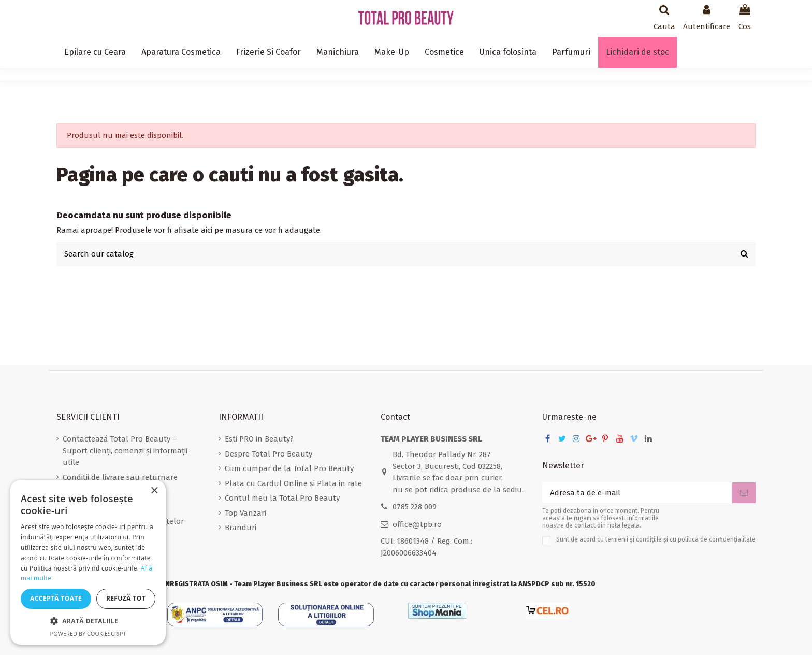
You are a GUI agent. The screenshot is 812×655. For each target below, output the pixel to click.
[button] (88, 622)
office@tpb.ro (417, 524)
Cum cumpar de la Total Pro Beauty (289, 468)
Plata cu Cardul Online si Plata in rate (293, 483)
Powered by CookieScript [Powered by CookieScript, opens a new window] (88, 633)
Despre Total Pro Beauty (269, 454)
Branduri (241, 528)
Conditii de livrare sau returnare (120, 477)
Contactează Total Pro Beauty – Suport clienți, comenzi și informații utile (125, 451)
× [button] (154, 491)
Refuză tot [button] (126, 598)
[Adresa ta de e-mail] (637, 493)
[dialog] (88, 562)
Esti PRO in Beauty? (259, 439)
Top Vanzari (245, 513)
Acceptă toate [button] (56, 598)
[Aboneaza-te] (744, 493)
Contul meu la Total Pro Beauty (282, 498)
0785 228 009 (415, 507)
